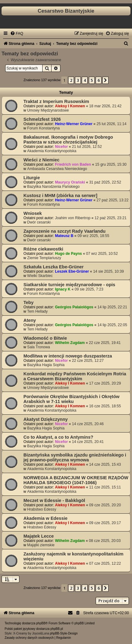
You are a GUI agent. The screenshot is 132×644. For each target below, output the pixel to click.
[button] (105, 80)
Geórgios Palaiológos (74, 307)
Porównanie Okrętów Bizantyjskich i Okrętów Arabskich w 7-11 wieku (71, 399)
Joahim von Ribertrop (73, 218)
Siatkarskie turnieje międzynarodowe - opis (69, 285)
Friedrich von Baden (73, 164)
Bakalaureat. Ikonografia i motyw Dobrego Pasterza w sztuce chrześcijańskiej (68, 140)
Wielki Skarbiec (40, 276)
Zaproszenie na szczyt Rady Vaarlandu (64, 231)
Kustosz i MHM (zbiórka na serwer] (60, 196)
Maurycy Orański (70, 182)
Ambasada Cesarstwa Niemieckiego (57, 169)
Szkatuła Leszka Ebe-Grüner (54, 267)
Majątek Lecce (39, 536)
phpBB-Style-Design (64, 633)
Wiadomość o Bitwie (45, 338)
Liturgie (32, 178)
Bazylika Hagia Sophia (46, 365)
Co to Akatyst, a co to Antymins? (58, 437)
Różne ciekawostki (43, 249)
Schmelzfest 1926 (42, 119)
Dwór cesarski (39, 222)
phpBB (41, 623)
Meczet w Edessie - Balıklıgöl (54, 500)
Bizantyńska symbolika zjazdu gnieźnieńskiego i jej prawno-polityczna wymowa (75, 457)
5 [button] (92, 80)
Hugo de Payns (68, 254)
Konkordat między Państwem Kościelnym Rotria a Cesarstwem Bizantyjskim (75, 376)
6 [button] (99, 80)
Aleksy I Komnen (70, 106)
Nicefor (61, 147)
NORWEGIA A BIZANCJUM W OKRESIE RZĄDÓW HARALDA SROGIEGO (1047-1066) (76, 480)
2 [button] (71, 80)
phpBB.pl (57, 629)
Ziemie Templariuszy (44, 258)
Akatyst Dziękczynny (46, 419)
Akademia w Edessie (45, 518)
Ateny (30, 320)
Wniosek (33, 213)
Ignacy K (63, 289)
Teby (29, 302)
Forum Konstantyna (43, 128)
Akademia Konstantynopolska (52, 151)
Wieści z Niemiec (41, 160)
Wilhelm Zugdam (70, 343)
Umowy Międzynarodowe (48, 110)
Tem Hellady (37, 311)
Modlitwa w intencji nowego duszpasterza (68, 356)
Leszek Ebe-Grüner (72, 271)
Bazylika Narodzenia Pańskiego (53, 187)
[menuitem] (17, 34)
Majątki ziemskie (41, 545)
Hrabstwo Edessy (42, 509)
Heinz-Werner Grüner (74, 124)
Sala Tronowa (39, 347)
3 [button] (78, 80)
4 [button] (85, 80)
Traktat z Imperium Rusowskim (56, 101)
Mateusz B (64, 236)
